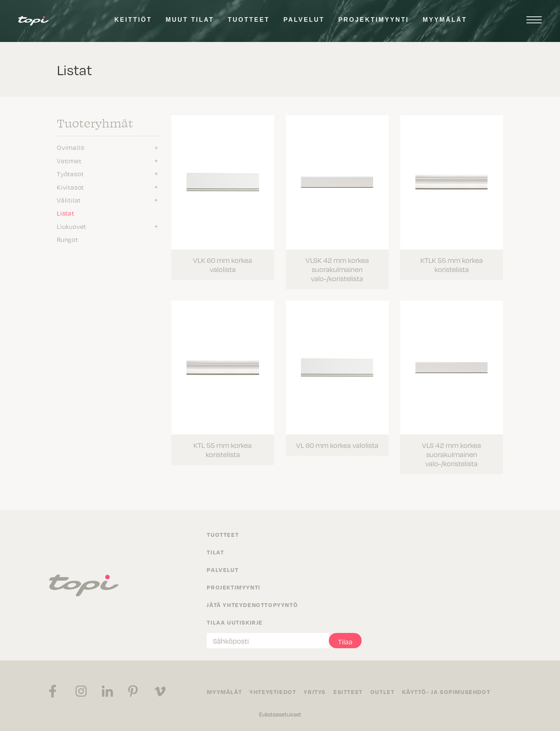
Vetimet (69, 161)
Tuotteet (249, 20)
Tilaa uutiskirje (235, 622)
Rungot (68, 239)
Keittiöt (133, 20)
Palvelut (304, 20)
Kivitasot (70, 187)
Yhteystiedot (273, 692)
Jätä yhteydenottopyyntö (252, 605)
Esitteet (348, 692)
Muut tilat (190, 20)
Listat (66, 213)
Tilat (215, 552)
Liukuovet (72, 226)
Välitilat (69, 200)
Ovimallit (71, 147)
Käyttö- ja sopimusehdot (446, 692)
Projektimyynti (374, 20)
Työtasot (70, 174)
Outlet (383, 692)
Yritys (315, 692)
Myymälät (445, 20)
